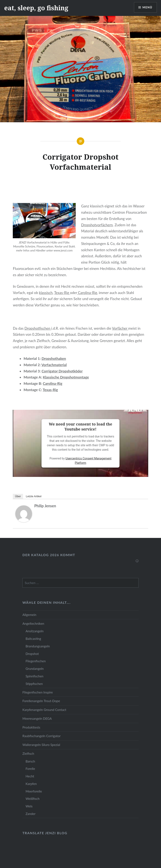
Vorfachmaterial (54, 365)
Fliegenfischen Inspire (38, 692)
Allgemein (29, 615)
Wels (29, 806)
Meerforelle (34, 791)
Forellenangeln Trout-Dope (41, 701)
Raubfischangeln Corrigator (42, 736)
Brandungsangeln (38, 646)
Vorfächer (120, 328)
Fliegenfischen (36, 661)
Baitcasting (33, 639)
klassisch (46, 293)
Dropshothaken (54, 359)
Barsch (30, 761)
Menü (147, 7)
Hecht (30, 776)
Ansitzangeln (35, 631)
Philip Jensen (45, 506)
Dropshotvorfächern (97, 225)
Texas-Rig (62, 293)
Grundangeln (35, 669)
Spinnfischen (34, 676)
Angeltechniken (33, 623)
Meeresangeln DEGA (37, 718)
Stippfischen (34, 684)
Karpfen (31, 784)
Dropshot (32, 654)
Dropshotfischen (38, 328)
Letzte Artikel (34, 496)
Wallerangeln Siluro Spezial (41, 745)
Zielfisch (28, 753)
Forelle (30, 769)
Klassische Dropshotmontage (66, 377)
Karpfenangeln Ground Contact (44, 710)
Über (18, 496)
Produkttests (31, 727)
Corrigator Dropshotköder (62, 371)
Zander (31, 814)
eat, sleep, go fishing (36, 8)
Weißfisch (33, 799)
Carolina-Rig (87, 293)
